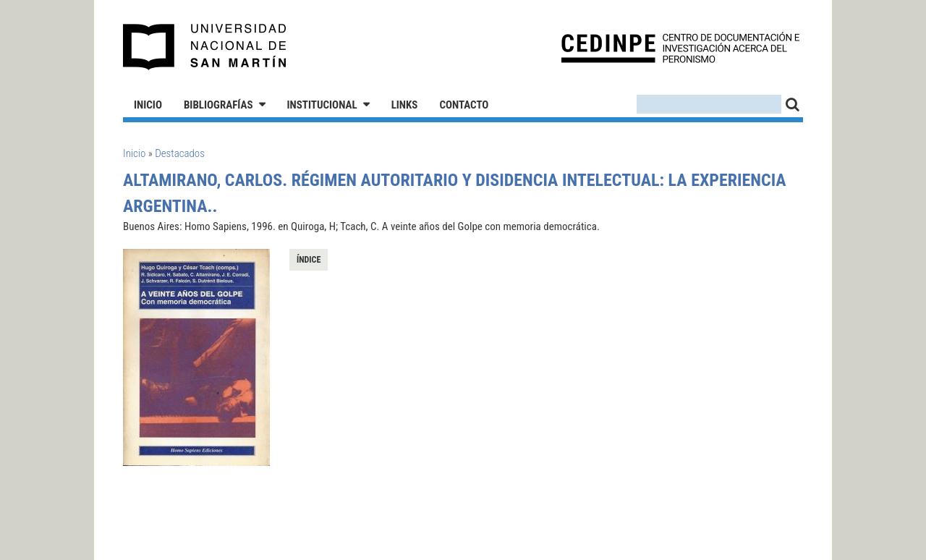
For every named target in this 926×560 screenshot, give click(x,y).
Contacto (464, 105)
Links (405, 105)
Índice (309, 260)
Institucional (322, 105)
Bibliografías (218, 105)
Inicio (148, 105)
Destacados (180, 153)
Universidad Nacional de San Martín (205, 47)
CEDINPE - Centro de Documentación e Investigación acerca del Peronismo (680, 47)
